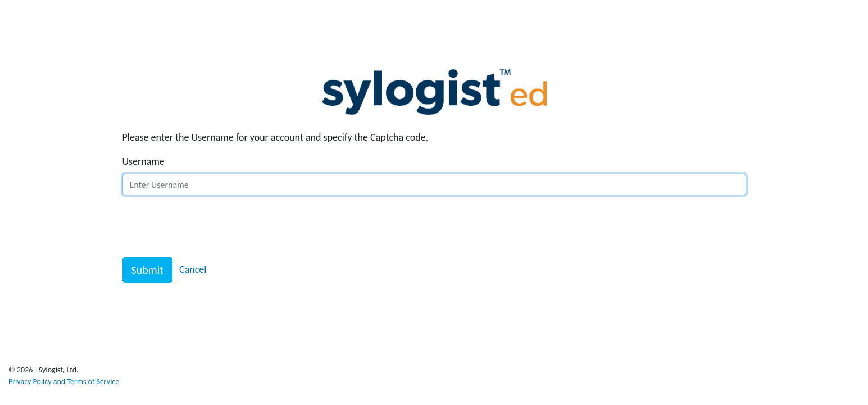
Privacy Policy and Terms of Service (64, 382)
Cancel (193, 269)
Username (144, 161)
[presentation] (208, 226)
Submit (147, 270)
